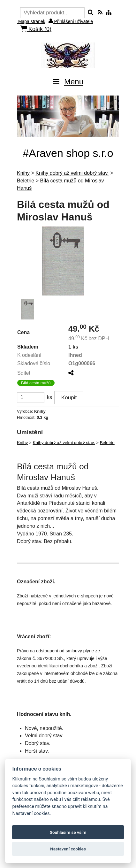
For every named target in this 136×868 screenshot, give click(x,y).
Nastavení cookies (68, 849)
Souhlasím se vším (68, 832)
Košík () (36, 29)
